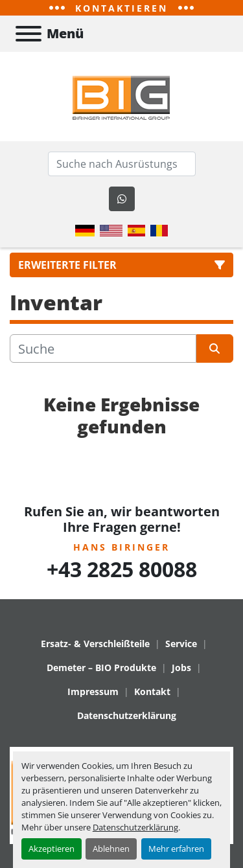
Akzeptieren (52, 849)
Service (181, 644)
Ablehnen (111, 849)
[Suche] (103, 348)
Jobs (181, 668)
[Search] (122, 164)
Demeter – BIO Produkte (101, 668)
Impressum (93, 691)
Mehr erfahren (176, 849)
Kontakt (152, 691)
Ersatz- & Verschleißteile (95, 644)
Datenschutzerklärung (135, 827)
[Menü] (29, 34)
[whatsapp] (122, 199)
